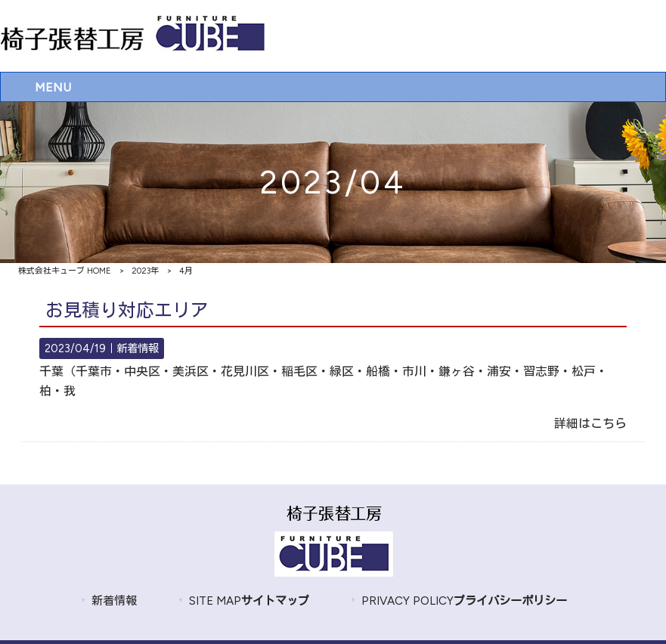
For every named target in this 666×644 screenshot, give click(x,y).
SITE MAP (249, 601)
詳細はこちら (590, 424)
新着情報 (138, 348)
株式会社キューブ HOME (65, 271)
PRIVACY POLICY (464, 601)
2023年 (145, 271)
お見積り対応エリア (127, 310)
